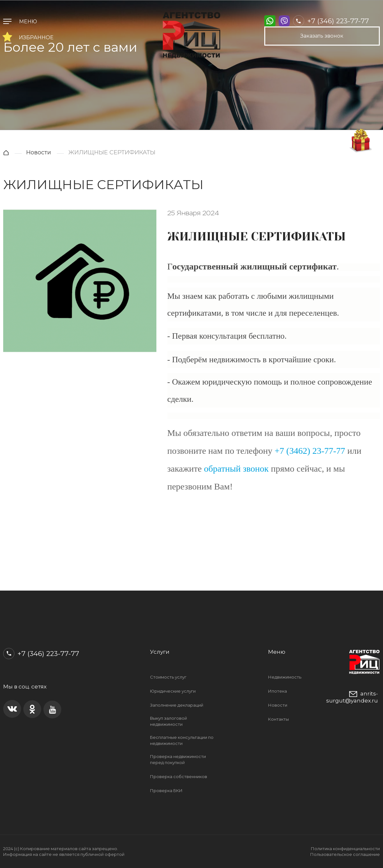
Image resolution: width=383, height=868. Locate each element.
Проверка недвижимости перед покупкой (178, 759)
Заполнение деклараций (177, 705)
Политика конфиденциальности (345, 849)
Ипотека (278, 691)
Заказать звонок (322, 36)
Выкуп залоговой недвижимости (169, 721)
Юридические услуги (173, 691)
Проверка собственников (179, 776)
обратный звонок (236, 469)
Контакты (278, 719)
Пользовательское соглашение (345, 854)
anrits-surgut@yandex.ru (352, 697)
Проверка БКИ (166, 791)
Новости (39, 152)
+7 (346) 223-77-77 (331, 21)
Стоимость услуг (168, 677)
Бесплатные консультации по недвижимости (182, 740)
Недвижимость (285, 677)
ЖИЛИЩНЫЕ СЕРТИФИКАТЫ (112, 152)
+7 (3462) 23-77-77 (310, 451)
